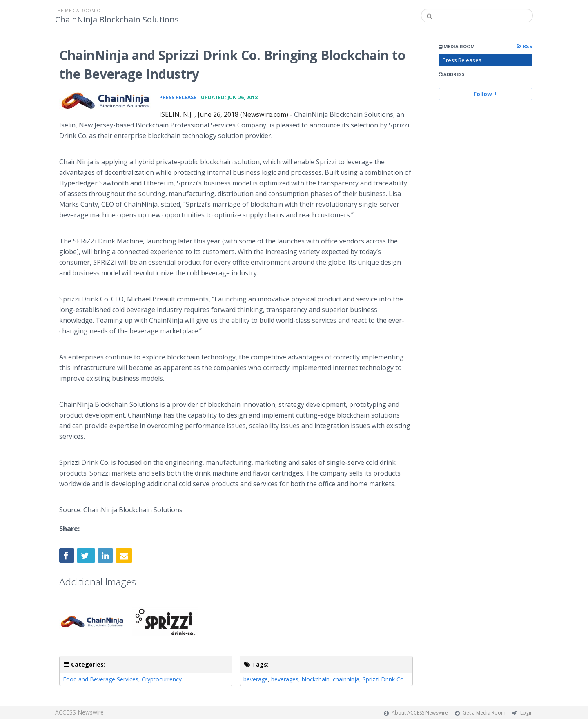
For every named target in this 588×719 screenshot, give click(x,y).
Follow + (486, 94)
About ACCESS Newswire (420, 713)
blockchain (316, 679)
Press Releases (462, 60)
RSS (525, 46)
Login (527, 713)
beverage (256, 679)
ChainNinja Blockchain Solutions (117, 20)
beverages (285, 679)
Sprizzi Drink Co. (384, 679)
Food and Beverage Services (101, 679)
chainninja (346, 679)
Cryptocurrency (162, 679)
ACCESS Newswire (79, 712)
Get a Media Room (484, 713)
